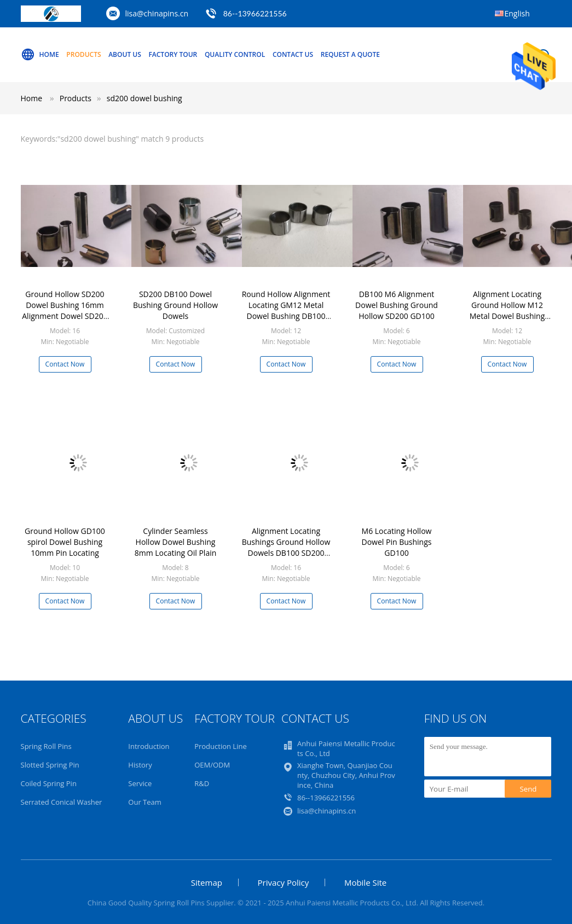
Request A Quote (350, 54)
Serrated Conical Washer (62, 802)
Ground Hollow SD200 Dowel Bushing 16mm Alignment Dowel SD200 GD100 (65, 310)
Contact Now (65, 364)
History (140, 765)
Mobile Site (365, 882)
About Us (125, 54)
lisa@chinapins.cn (157, 13)
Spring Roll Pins (46, 746)
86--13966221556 (255, 13)
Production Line (221, 746)
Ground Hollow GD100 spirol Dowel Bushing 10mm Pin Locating (65, 542)
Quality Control (235, 54)
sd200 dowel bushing (145, 98)
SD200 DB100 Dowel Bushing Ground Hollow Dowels (175, 305)
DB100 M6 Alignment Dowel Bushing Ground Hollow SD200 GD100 (397, 305)
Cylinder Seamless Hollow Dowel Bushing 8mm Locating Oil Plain (176, 542)
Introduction (149, 746)
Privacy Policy (284, 882)
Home (40, 55)
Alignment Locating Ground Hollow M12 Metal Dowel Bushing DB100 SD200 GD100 (507, 310)
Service (140, 783)
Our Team (145, 802)
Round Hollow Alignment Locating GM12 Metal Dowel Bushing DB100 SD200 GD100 (286, 310)
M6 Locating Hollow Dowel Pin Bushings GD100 (397, 542)
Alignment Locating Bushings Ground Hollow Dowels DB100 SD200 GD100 (286, 547)
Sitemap (207, 882)
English (517, 13)
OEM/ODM (212, 765)
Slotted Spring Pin (50, 765)
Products (83, 54)
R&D (202, 783)
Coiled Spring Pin (49, 783)
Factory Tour (173, 54)
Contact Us (293, 54)
